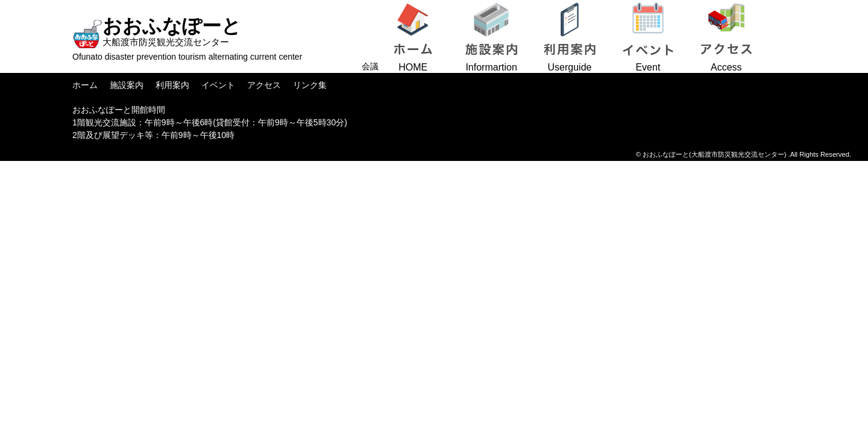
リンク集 (310, 85)
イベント (218, 85)
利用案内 (172, 85)
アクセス (264, 85)
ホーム (85, 85)
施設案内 (127, 85)
